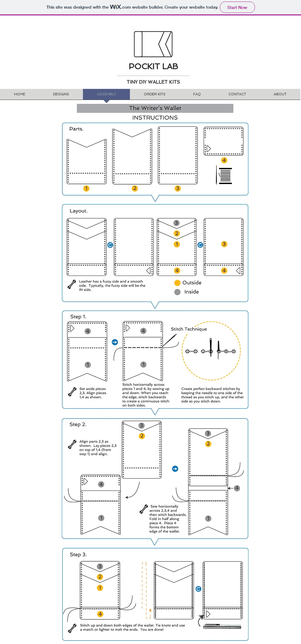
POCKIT (144, 66)
